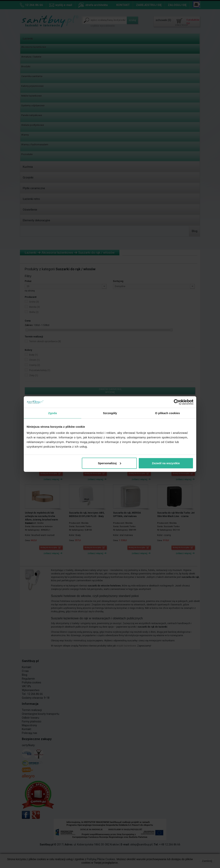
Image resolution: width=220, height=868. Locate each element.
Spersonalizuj (110, 463)
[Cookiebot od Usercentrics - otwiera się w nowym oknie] (177, 402)
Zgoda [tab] (53, 413)
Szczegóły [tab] (110, 413)
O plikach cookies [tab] (167, 413)
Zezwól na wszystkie (166, 463)
